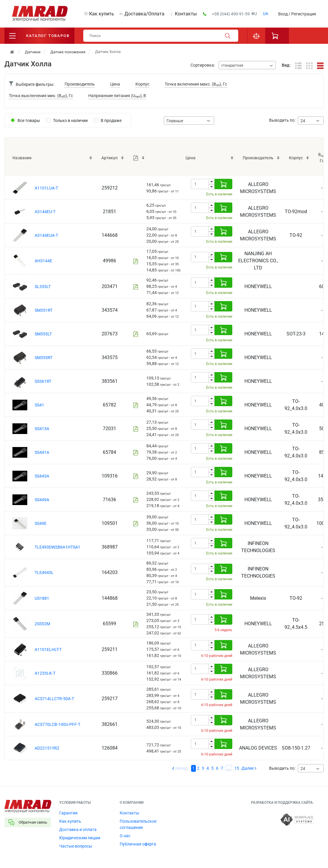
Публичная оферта (138, 844)
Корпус (142, 84)
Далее (248, 768)
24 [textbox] (303, 121)
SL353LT (43, 287)
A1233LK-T (45, 673)
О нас (125, 836)
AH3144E (43, 261)
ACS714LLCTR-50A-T (54, 699)
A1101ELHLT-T (48, 650)
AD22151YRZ (47, 748)
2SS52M (42, 624)
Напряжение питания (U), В (117, 96)
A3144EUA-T (46, 235)
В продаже (111, 120)
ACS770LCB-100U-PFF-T (57, 724)
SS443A (42, 476)
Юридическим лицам (80, 838)
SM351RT (44, 310)
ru (254, 14)
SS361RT (43, 381)
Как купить (102, 14)
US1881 (42, 598)
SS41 (39, 405)
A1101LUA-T (46, 188)
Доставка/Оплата (144, 14)
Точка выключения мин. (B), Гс (41, 96)
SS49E (41, 523)
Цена (115, 84)
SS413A (42, 429)
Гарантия (68, 813)
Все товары (29, 120)
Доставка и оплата (78, 830)
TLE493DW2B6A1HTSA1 (57, 547)
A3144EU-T (45, 212)
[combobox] (247, 65)
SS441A (42, 452)
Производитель (80, 84)
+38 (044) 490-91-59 (231, 14)
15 (237, 768)
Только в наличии (70, 120)
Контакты (186, 14)
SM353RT (44, 358)
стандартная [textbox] (232, 65)
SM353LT (43, 334)
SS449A (42, 500)
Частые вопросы (76, 846)
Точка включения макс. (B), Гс (196, 85)
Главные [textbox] (175, 121)
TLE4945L (44, 573)
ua (265, 14)
